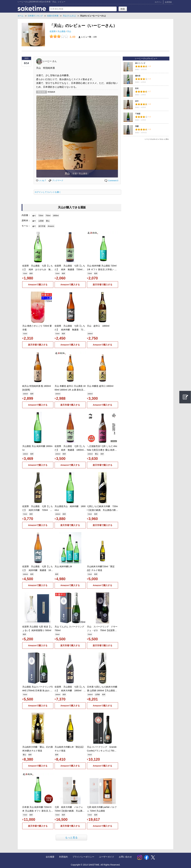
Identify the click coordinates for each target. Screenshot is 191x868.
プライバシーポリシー (83, 857)
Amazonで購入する (38, 285)
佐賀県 (53, 31)
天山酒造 (62, 31)
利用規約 (63, 857)
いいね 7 (41, 180)
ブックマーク (56, 180)
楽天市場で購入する (102, 285)
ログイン (158, 2)
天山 (69, 31)
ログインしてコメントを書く (48, 192)
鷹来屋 (138, 76)
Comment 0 (111, 181)
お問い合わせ (125, 857)
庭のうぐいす (140, 63)
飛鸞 (137, 126)
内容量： (26, 215)
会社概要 (50, 857)
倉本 (137, 101)
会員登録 (168, 2)
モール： (26, 226)
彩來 (137, 88)
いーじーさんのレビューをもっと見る (157, 139)
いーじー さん (50, 61)
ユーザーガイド (107, 857)
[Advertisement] (146, 163)
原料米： (26, 221)
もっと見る (71, 838)
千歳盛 (138, 114)
